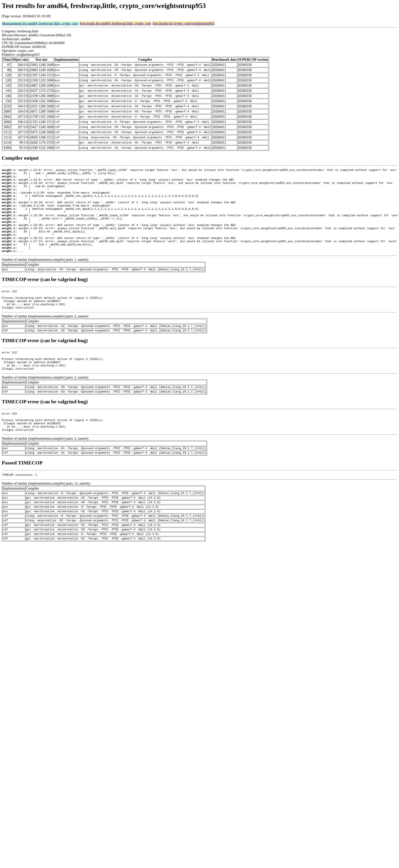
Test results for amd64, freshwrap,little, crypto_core (115, 23)
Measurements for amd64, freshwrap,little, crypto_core (40, 23)
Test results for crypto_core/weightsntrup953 (183, 23)
